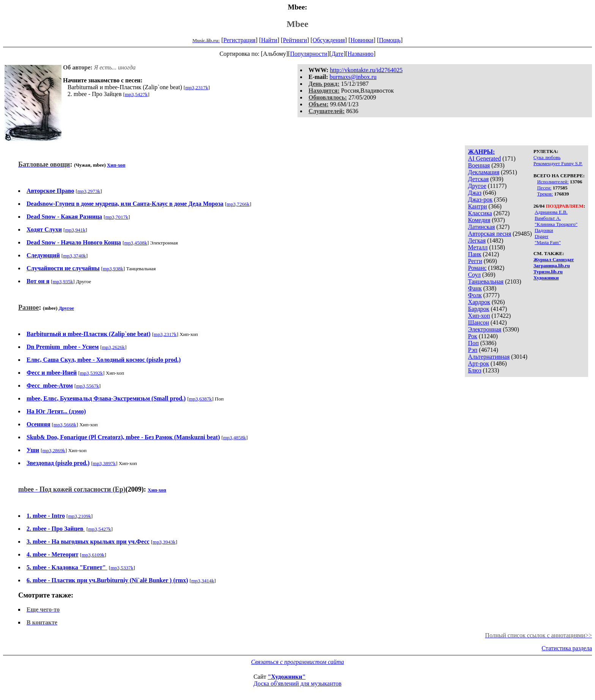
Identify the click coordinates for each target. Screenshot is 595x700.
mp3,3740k (74, 256)
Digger (541, 236)
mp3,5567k (87, 386)
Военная (479, 165)
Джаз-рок (480, 199)
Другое (477, 186)
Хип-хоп (479, 316)
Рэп (473, 350)
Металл (478, 247)
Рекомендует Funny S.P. (558, 163)
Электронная (485, 329)
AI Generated (484, 158)
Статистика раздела (567, 648)
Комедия (479, 220)
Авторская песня (490, 234)
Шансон (478, 322)
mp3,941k (75, 230)
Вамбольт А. (548, 218)
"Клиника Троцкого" (556, 224)
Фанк (475, 288)
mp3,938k (113, 269)
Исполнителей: (553, 182)
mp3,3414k (203, 581)
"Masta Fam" (548, 242)
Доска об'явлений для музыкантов (297, 683)
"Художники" (286, 677)
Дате (337, 54)
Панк (475, 254)
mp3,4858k (235, 437)
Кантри (477, 206)
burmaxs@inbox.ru (353, 77)
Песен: (544, 188)
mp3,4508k (135, 243)
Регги (475, 261)
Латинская (481, 227)
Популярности (309, 54)
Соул (474, 275)
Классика (480, 213)
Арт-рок (478, 363)
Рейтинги (295, 40)
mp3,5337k (122, 568)
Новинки (362, 40)
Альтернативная (489, 357)
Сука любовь (547, 157)
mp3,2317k (197, 87)
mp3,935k (63, 281)
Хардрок (479, 302)
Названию (361, 54)
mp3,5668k (65, 425)
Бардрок (479, 309)
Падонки (544, 230)
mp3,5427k (136, 94)
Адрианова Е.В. (551, 212)
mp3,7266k (238, 204)
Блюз (475, 370)
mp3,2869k (54, 450)
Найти (269, 40)
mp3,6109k (93, 555)
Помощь (390, 40)
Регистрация (240, 40)
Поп (473, 343)
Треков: (545, 194)
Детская (478, 179)
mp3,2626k (113, 347)
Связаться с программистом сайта (298, 662)
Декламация (484, 172)
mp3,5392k (91, 373)
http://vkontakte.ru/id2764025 (366, 70)
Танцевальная (486, 281)
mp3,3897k (104, 463)
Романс (477, 268)
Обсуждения (329, 40)
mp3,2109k (79, 516)
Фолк (475, 295)
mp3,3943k (164, 542)
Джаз (475, 193)
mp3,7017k (117, 217)
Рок (472, 336)
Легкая (477, 240)
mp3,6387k (200, 399)
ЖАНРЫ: (481, 152)
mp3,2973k (89, 191)
